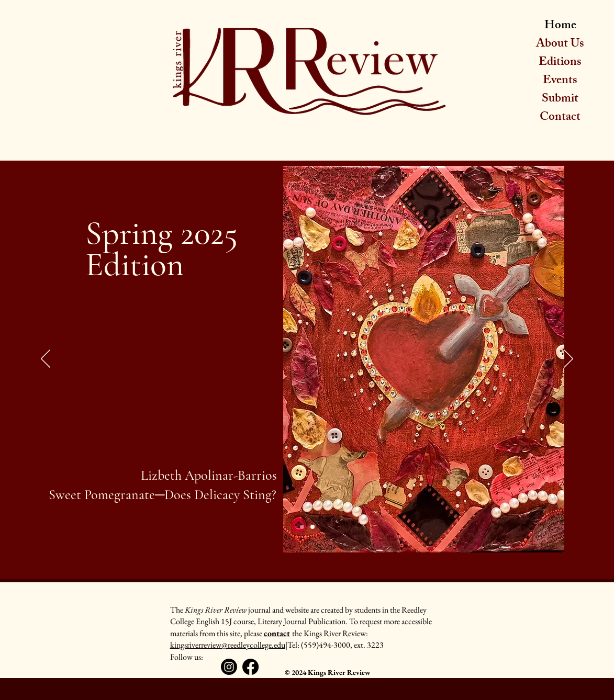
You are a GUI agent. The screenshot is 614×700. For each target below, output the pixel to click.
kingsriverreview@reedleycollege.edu (228, 645)
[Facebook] (250, 667)
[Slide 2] (312, 527)
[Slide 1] (302, 527)
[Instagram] (229, 667)
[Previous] (46, 359)
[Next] (568, 359)
